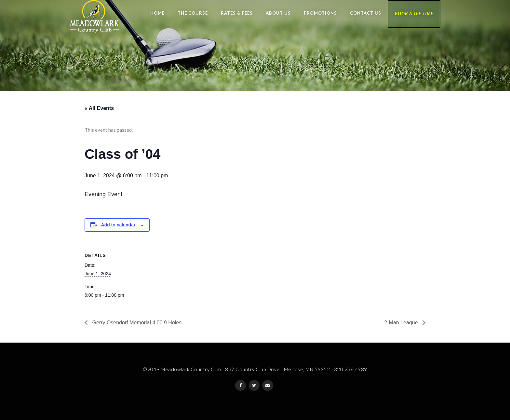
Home (157, 13)
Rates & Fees (237, 13)
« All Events (99, 108)
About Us (278, 13)
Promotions (320, 13)
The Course (193, 13)
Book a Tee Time (414, 14)
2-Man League (402, 323)
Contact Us (366, 13)
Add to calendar (118, 225)
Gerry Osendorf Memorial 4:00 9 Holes (136, 323)
